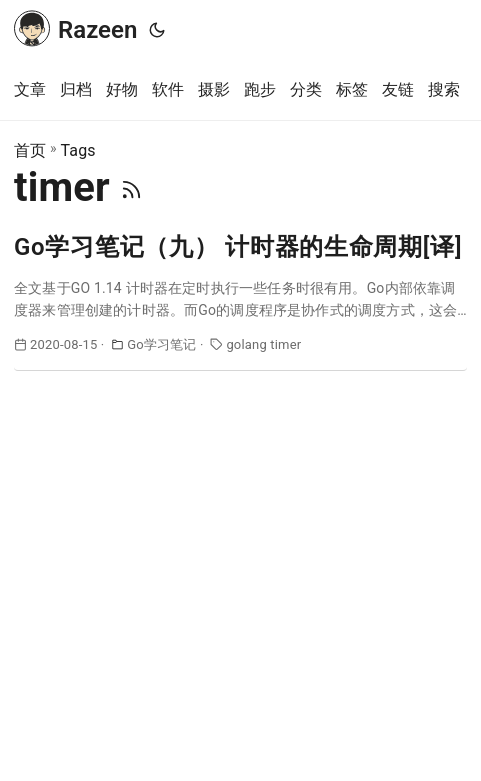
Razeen (75, 28)
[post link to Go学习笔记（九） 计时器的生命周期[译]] (240, 300)
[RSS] (131, 187)
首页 (30, 150)
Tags (77, 150)
